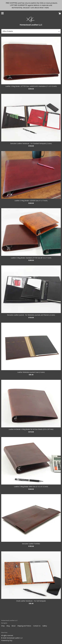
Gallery (45, 626)
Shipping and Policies (25, 626)
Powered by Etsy (7, 640)
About (14, 626)
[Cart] (60, 14)
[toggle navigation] (2, 13)
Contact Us (37, 626)
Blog (8, 626)
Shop (3, 626)
